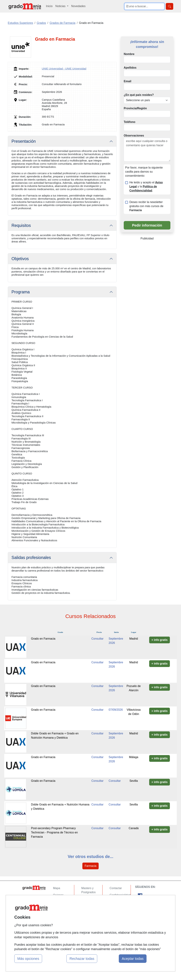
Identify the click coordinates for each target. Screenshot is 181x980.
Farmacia (91, 866)
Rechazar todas (82, 959)
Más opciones (28, 959)
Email (128, 81)
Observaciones (134, 136)
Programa (21, 292)
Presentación (24, 141)
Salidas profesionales (31, 558)
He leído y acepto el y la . (146, 186)
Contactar (116, 888)
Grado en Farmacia (43, 639)
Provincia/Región (135, 108)
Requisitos (21, 225)
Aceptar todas (133, 959)
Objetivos (20, 259)
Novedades (78, 6)
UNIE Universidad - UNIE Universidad (64, 69)
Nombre (129, 54)
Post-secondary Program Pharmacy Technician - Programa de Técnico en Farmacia (54, 832)
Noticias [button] (61, 6)
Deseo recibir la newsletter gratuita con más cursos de (146, 206)
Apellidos (130, 68)
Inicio (49, 6)
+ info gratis (160, 640)
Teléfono (129, 122)
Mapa (57, 888)
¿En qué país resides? (139, 95)
